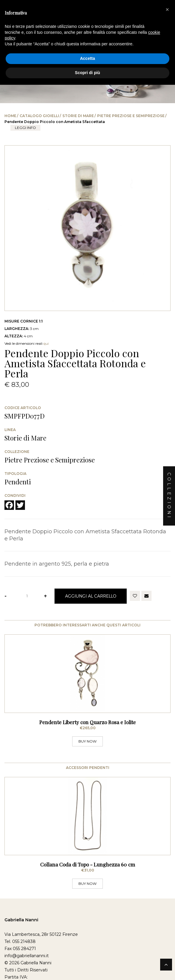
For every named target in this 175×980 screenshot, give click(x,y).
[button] (167, 9)
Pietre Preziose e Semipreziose (131, 116)
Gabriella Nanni (21, 920)
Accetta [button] (87, 58)
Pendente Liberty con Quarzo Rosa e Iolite (87, 722)
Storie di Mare (78, 116)
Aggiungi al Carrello (91, 596)
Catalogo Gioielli (39, 116)
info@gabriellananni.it (27, 956)
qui (46, 343)
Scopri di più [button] (87, 73)
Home (10, 116)
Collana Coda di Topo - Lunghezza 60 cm (88, 864)
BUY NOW (87, 741)
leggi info (25, 128)
